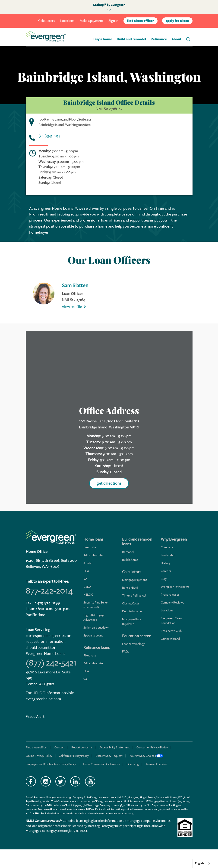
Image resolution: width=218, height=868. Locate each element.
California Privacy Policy (74, 756)
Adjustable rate (93, 555)
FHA (86, 571)
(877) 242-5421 (51, 663)
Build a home (130, 560)
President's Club (171, 631)
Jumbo (88, 563)
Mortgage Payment (134, 580)
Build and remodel (131, 39)
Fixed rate (90, 547)
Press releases (170, 595)
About (176, 39)
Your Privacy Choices (146, 756)
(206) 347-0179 (49, 136)
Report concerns (82, 747)
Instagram (46, 781)
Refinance (159, 39)
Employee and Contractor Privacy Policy (51, 764)
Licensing (133, 764)
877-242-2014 (49, 591)
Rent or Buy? (130, 588)
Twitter (60, 781)
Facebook (31, 781)
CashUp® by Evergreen (109, 5)
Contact (60, 747)
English (199, 863)
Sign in (113, 21)
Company (167, 547)
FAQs (126, 651)
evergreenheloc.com (43, 699)
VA (85, 579)
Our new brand (170, 639)
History (166, 563)
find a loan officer (141, 21)
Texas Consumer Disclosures (101, 764)
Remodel (128, 552)
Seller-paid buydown (96, 628)
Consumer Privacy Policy (152, 747)
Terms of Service (156, 764)
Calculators (47, 21)
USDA (87, 587)
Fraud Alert (35, 716)
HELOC (88, 595)
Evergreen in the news (175, 587)
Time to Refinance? (134, 596)
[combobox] (203, 863)
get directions (109, 483)
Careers (166, 571)
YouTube (90, 781)
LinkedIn (75, 781)
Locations (67, 21)
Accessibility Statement (115, 747)
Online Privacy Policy (39, 756)
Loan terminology (133, 644)
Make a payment (91, 21)
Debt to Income (132, 611)
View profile (72, 307)
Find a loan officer (37, 747)
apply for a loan (177, 21)
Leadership (168, 555)
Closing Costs (131, 603)
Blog (164, 579)
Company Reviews (172, 602)
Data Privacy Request (109, 756)
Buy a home (103, 39)
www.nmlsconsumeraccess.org (116, 814)
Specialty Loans (93, 635)
